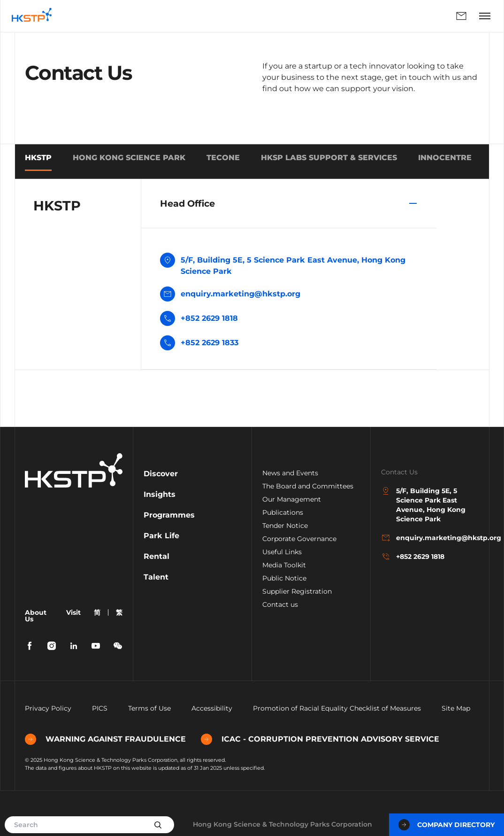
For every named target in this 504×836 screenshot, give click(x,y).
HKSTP (38, 158)
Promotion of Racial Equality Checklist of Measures (337, 708)
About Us (36, 616)
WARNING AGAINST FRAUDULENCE (105, 739)
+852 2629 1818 (209, 318)
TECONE (223, 158)
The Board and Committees (308, 486)
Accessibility (212, 708)
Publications (283, 512)
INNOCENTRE (445, 158)
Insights (160, 494)
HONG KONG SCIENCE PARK (129, 158)
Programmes (169, 515)
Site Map (456, 708)
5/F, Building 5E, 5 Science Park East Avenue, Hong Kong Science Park (283, 265)
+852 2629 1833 (210, 343)
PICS (100, 708)
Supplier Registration (297, 591)
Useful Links (282, 552)
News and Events (290, 473)
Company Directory (447, 825)
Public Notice (284, 578)
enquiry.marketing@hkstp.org (230, 295)
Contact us (280, 604)
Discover (161, 474)
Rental (157, 556)
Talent (156, 577)
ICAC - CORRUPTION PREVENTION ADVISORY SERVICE (320, 739)
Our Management (292, 499)
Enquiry (461, 16)
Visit (73, 612)
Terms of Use (149, 708)
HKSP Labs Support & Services (329, 158)
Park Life (161, 536)
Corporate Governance (299, 539)
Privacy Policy (48, 708)
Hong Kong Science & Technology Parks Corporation (283, 824)
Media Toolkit (284, 565)
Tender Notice (285, 526)
